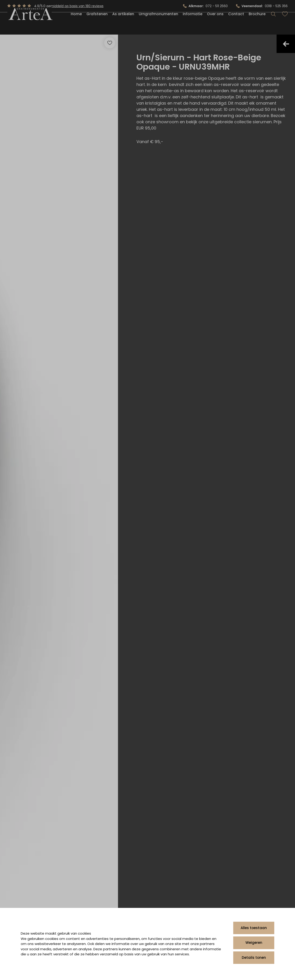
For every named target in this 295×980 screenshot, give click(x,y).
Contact (236, 24)
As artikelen (123, 24)
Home (76, 24)
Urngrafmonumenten (158, 24)
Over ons (215, 24)
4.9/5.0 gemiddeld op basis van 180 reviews (69, 6)
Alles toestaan (254, 928)
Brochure (257, 24)
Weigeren (254, 943)
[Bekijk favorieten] (285, 24)
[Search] (273, 24)
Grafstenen (97, 24)
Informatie (193, 24)
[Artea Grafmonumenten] (29, 24)
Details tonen (254, 958)
